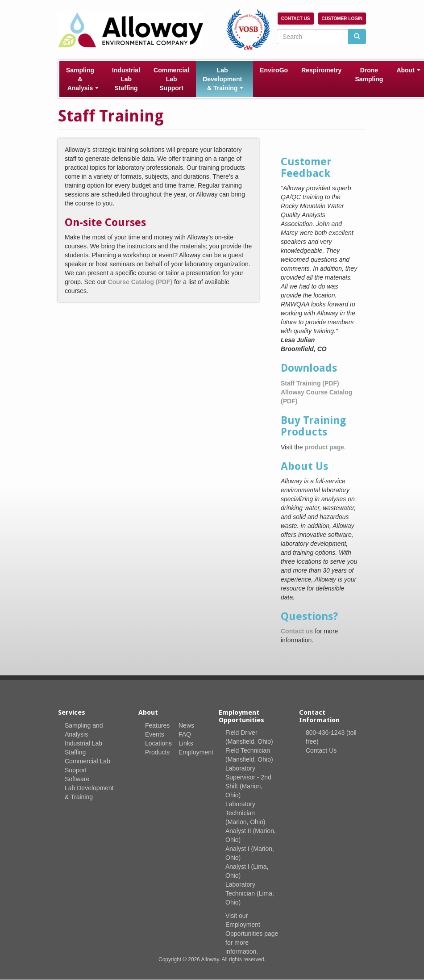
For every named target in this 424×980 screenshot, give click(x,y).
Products (157, 752)
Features (157, 725)
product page (324, 447)
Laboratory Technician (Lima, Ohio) (250, 893)
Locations (158, 743)
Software (77, 779)
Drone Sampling (369, 75)
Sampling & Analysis (82, 79)
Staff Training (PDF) (310, 383)
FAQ (185, 734)
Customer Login (342, 19)
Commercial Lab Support (171, 79)
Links (186, 743)
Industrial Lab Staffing (126, 79)
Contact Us (296, 19)
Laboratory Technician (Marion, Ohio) (245, 813)
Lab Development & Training (223, 79)
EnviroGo (274, 70)
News (186, 725)
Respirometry (321, 70)
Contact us (297, 631)
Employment (196, 752)
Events (155, 734)
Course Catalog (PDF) (140, 282)
